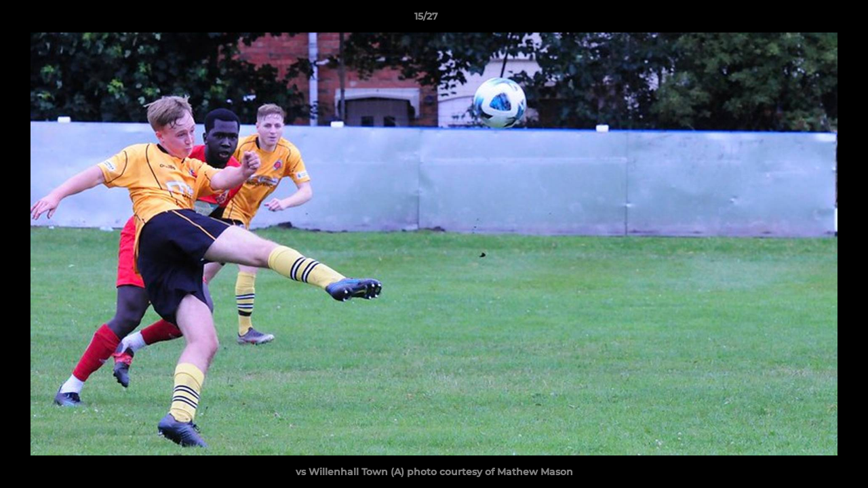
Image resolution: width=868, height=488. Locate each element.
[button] (811, 20)
